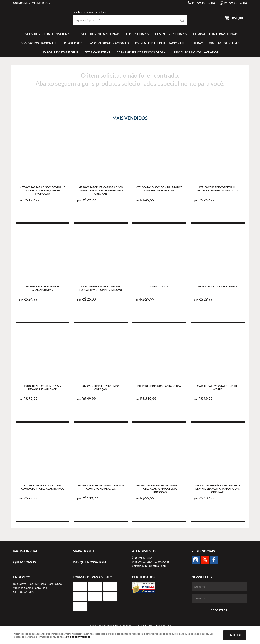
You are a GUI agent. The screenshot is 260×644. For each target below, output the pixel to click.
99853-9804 (204, 3)
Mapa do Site (84, 551)
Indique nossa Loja (90, 562)
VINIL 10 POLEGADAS (224, 43)
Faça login (101, 12)
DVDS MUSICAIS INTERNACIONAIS (160, 43)
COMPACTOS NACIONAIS (38, 43)
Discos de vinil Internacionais (47, 34)
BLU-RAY (197, 43)
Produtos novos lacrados (196, 52)
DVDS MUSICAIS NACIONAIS (109, 43)
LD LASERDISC (72, 43)
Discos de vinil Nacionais (99, 34)
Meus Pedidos (41, 3)
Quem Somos (22, 3)
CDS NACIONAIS (138, 34)
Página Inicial (25, 551)
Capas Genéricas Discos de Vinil (142, 52)
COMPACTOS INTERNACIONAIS (215, 34)
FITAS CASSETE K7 (97, 52)
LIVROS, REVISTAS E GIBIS (60, 52)
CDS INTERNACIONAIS (171, 34)
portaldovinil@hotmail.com (149, 566)
